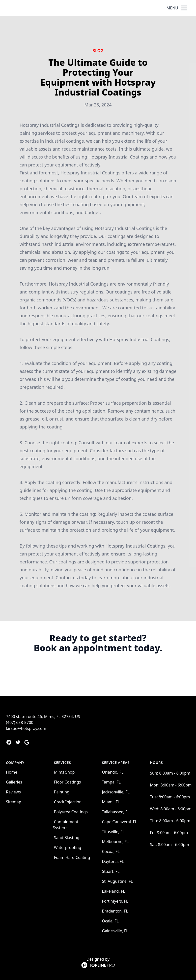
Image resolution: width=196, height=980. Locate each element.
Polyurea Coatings (71, 812)
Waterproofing (68, 848)
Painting (62, 792)
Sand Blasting (67, 838)
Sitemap (14, 802)
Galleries (14, 782)
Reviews (13, 792)
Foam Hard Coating (72, 857)
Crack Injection (68, 802)
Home (12, 772)
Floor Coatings (68, 782)
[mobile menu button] (184, 8)
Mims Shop (64, 772)
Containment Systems (66, 825)
